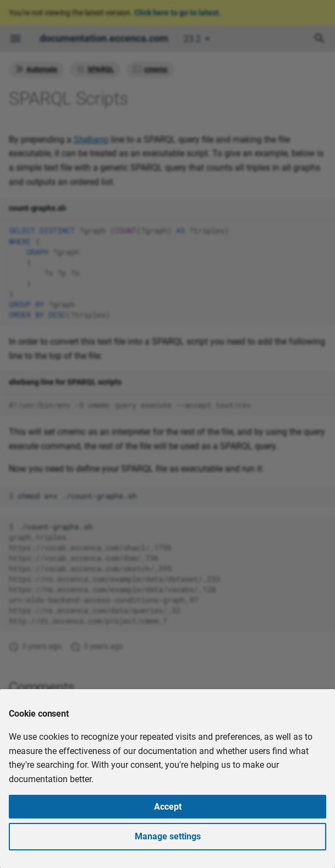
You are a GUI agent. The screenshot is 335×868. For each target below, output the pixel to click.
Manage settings (168, 836)
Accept (168, 807)
